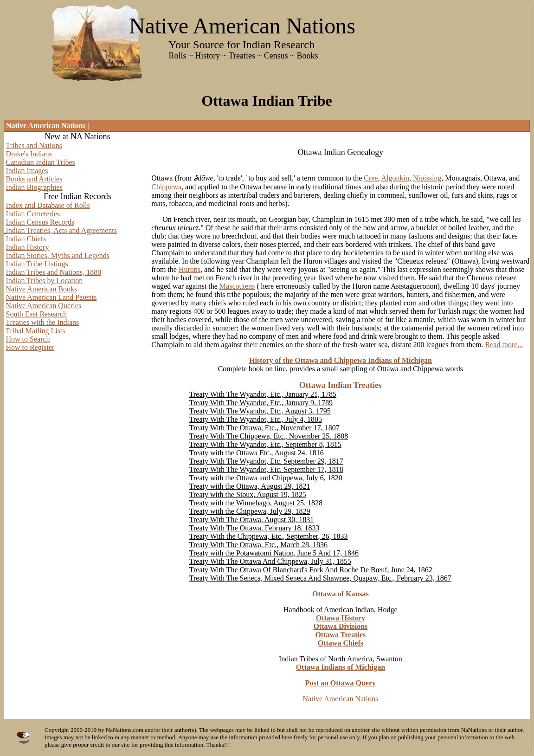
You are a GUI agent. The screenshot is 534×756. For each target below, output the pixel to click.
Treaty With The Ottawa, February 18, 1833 (254, 528)
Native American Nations (341, 699)
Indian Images (27, 171)
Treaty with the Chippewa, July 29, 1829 (250, 511)
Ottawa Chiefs (341, 643)
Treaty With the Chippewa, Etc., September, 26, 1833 (269, 536)
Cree (371, 178)
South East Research (37, 314)
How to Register (30, 347)
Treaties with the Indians (42, 322)
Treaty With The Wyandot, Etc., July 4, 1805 (256, 419)
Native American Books (42, 289)
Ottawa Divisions (340, 626)
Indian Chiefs (26, 239)
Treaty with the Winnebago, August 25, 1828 (256, 503)
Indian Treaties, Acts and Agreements (62, 230)
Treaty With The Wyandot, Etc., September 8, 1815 (265, 444)
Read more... (504, 345)
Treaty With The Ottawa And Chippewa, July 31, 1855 (270, 561)
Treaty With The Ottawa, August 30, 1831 (251, 520)
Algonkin (395, 178)
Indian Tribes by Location (45, 281)
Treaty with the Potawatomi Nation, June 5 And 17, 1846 (274, 553)
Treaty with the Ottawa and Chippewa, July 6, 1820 (266, 478)
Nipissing (427, 178)
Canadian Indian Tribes (41, 162)
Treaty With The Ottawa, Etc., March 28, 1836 (258, 545)
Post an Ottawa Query (341, 683)
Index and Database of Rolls (48, 205)
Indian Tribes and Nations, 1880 (54, 272)
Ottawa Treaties (340, 635)
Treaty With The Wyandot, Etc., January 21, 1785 (263, 394)
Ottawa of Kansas (341, 594)
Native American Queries (44, 306)
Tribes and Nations (34, 145)
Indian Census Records (40, 222)
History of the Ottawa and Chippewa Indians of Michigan (341, 360)
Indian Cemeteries (33, 214)
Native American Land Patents (51, 297)
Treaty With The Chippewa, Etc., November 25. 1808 (269, 436)
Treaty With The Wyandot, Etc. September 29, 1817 (266, 461)
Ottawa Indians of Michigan (341, 667)
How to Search (28, 339)
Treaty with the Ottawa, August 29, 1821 (250, 486)
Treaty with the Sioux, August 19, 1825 (248, 494)
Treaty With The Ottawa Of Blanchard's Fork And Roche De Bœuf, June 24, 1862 (311, 570)
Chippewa (166, 187)
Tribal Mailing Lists (35, 331)
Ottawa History (341, 618)
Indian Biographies (34, 187)
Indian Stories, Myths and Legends (58, 255)
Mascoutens (237, 286)
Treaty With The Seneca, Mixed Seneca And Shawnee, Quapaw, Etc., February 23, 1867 (320, 578)
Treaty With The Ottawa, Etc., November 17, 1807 (264, 428)
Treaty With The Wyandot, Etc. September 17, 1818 (266, 469)
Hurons (190, 269)
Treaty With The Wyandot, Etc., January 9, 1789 (261, 403)
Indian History (28, 247)
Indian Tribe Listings (37, 264)
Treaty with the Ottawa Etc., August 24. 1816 (257, 453)
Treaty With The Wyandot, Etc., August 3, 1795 (260, 411)
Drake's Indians (29, 154)
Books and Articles (34, 179)
